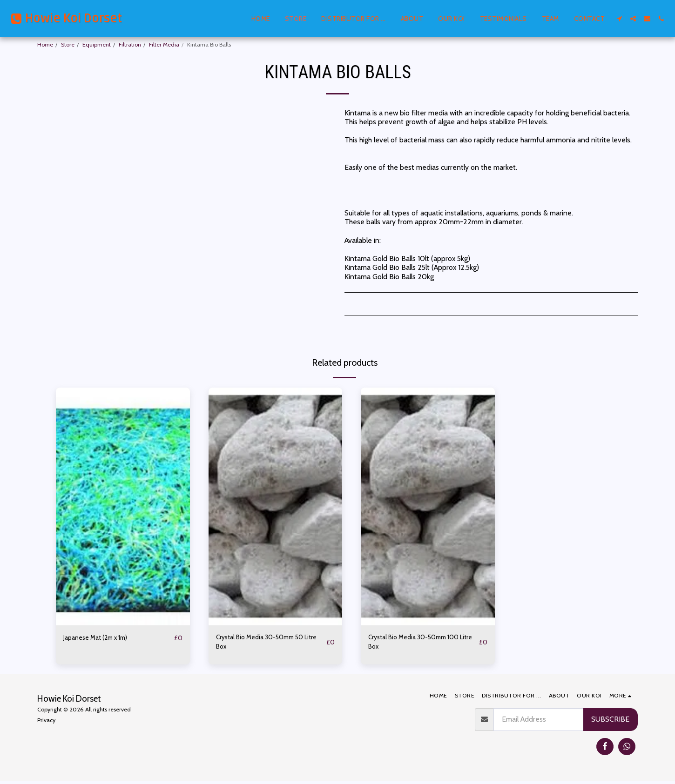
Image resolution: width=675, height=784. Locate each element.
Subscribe (610, 722)
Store (68, 44)
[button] (619, 19)
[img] (123, 506)
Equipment (97, 44)
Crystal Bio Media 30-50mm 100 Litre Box (421, 644)
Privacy (46, 723)
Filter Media (164, 44)
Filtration (130, 44)
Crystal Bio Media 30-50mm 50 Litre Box (267, 644)
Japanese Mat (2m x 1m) (101, 638)
